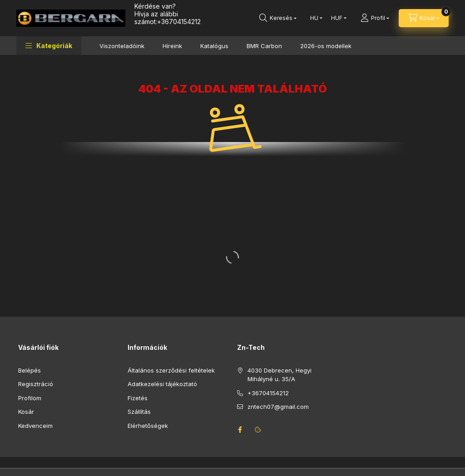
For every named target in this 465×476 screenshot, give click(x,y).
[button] (49, 46)
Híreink (172, 46)
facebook (240, 430)
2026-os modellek (326, 46)
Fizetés (138, 398)
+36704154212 (179, 22)
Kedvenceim (35, 426)
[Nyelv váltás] (314, 18)
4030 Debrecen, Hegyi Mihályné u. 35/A (279, 375)
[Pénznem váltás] (337, 18)
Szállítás (139, 412)
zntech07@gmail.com (278, 407)
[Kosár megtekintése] (424, 18)
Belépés (30, 370)
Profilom (30, 398)
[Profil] (375, 18)
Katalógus (214, 46)
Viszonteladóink (122, 46)
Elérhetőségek (148, 426)
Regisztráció (36, 384)
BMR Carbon (264, 46)
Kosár (26, 412)
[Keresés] (278, 18)
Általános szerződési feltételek (171, 370)
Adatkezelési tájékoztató (162, 384)
